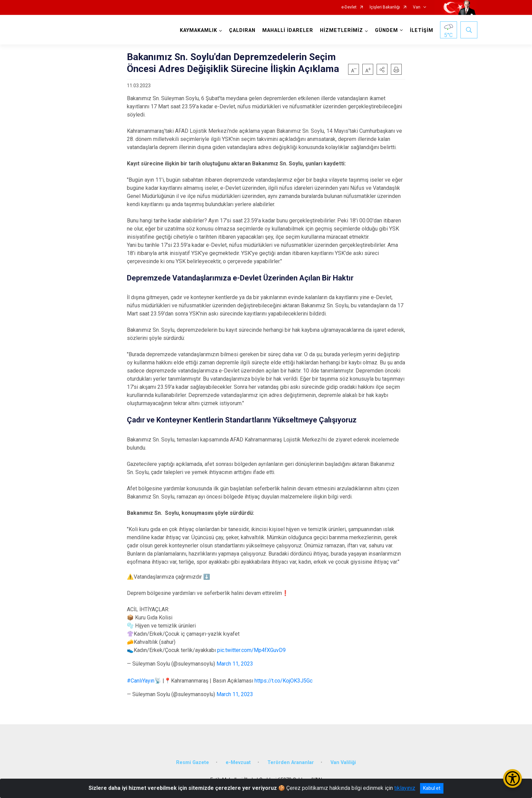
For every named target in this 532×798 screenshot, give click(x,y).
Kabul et (432, 788)
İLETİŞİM (422, 30)
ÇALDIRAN (242, 30)
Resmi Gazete (193, 763)
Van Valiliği (343, 763)
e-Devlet (349, 7)
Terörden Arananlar (291, 763)
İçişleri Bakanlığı (385, 7)
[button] (382, 69)
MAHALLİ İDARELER (288, 30)
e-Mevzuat (238, 763)
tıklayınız (405, 788)
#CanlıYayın (141, 681)
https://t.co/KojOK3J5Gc (283, 681)
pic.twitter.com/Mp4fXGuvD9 (251, 650)
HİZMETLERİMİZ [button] (341, 30)
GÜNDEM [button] (386, 30)
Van (417, 7)
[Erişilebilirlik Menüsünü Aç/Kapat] (512, 778)
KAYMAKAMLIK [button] (198, 30)
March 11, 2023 (235, 664)
